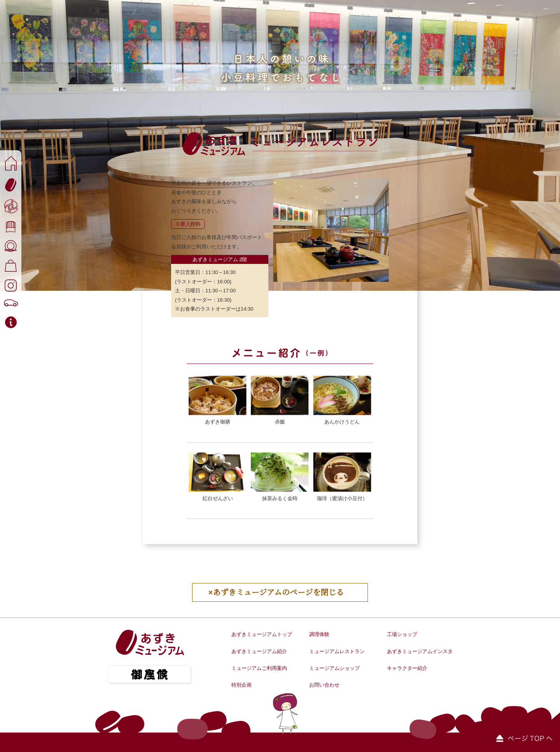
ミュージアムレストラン (337, 651)
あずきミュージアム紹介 (259, 651)
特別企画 (241, 685)
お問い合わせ (324, 685)
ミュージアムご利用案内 (259, 668)
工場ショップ (402, 634)
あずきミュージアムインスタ (420, 651)
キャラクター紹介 (407, 668)
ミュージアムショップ (334, 668)
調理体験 (319, 634)
